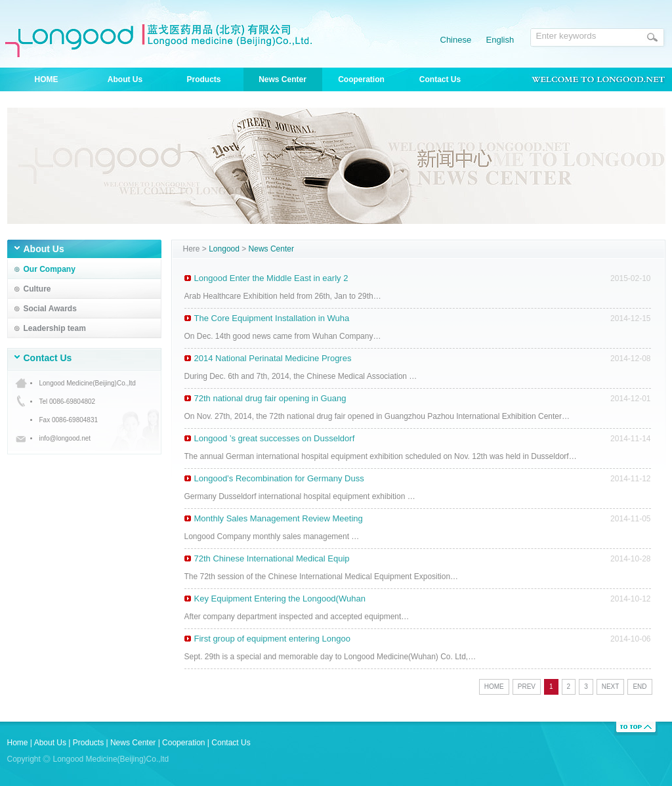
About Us (125, 79)
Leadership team (55, 328)
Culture (37, 289)
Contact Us (440, 79)
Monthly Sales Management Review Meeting (279, 518)
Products (203, 79)
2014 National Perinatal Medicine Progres (273, 358)
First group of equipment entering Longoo (273, 639)
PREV (527, 687)
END (640, 687)
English (500, 40)
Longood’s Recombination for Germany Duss (279, 478)
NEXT (611, 687)
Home (18, 743)
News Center (283, 79)
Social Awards (50, 309)
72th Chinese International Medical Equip (272, 558)
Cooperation (361, 79)
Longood (224, 249)
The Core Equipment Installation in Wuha (272, 318)
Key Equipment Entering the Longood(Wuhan (280, 599)
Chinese (456, 40)
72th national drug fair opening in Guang (270, 398)
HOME (47, 79)
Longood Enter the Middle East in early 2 (271, 278)
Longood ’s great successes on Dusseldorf (275, 438)
